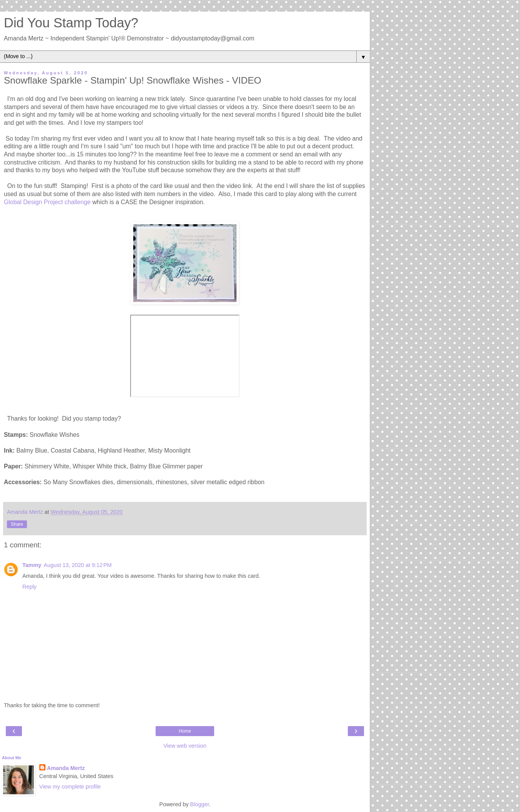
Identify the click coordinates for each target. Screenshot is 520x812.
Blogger (200, 804)
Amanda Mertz (66, 768)
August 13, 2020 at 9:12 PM (77, 565)
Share (17, 524)
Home (185, 731)
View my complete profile (70, 787)
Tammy (32, 565)
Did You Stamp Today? (71, 23)
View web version (185, 746)
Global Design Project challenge (47, 202)
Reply (29, 587)
